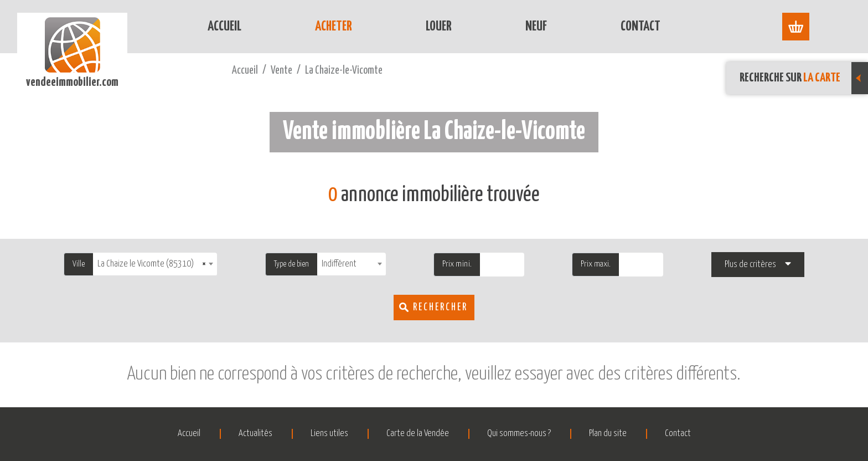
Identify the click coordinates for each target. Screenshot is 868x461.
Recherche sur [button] (804, 78)
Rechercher (440, 308)
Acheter (334, 27)
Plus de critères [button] (750, 265)
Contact (640, 27)
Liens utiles (329, 434)
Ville (79, 264)
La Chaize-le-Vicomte (344, 71)
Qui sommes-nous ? (519, 434)
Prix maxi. (596, 264)
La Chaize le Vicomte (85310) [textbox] (152, 264)
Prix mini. (457, 264)
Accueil (224, 27)
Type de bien (291, 264)
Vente (281, 71)
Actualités (255, 434)
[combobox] (155, 264)
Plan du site (608, 434)
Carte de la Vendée (418, 434)
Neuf (536, 27)
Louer (439, 27)
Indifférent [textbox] (339, 264)
